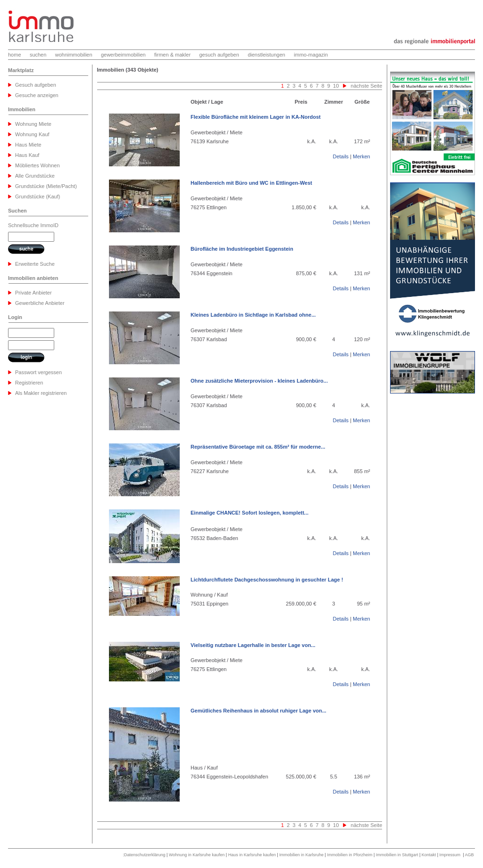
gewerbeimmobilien (123, 55)
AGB (469, 855)
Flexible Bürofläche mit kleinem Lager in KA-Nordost (256, 117)
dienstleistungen (266, 55)
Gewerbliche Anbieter (40, 303)
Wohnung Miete (33, 124)
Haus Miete (28, 145)
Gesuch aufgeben (36, 85)
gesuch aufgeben (219, 55)
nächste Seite (367, 86)
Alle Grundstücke (35, 176)
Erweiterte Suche (35, 264)
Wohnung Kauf (32, 134)
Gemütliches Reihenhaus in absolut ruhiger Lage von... (258, 711)
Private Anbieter (33, 293)
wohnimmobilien (74, 55)
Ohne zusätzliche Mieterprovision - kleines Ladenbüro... (259, 381)
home (15, 55)
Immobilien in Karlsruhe (301, 855)
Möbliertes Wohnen (37, 165)
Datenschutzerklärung (145, 855)
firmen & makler (172, 55)
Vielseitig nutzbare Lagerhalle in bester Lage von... (253, 645)
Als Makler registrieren (41, 393)
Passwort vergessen (38, 372)
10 (335, 86)
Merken (362, 156)
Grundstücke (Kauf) (37, 197)
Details (341, 156)
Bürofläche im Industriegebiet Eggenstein (242, 249)
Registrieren (29, 383)
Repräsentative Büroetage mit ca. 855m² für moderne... (258, 447)
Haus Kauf (27, 155)
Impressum (450, 855)
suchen (38, 55)
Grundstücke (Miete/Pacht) (46, 186)
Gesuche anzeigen (37, 95)
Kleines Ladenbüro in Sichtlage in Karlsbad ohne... (253, 315)
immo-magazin (311, 55)
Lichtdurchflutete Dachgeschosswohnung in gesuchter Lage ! (267, 580)
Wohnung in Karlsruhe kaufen (197, 855)
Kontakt (429, 855)
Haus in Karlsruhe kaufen (252, 855)
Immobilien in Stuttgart (397, 855)
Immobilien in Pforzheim (350, 855)
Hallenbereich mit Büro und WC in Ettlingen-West (251, 183)
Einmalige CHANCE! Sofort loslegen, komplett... (250, 513)
